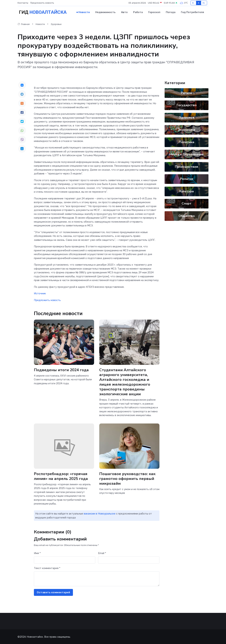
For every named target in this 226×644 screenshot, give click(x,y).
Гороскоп (154, 12)
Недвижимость (105, 12)
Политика (187, 142)
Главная (24, 24)
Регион (187, 93)
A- (193, 3)
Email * (102, 553)
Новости (84, 12)
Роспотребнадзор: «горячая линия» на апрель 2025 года (61, 476)
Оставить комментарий (53, 592)
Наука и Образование (187, 154)
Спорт (187, 203)
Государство (187, 105)
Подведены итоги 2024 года (62, 370)
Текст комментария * (47, 568)
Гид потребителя (192, 12)
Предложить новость (42, 3)
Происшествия (187, 167)
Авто (124, 12)
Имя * (37, 553)
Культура (187, 191)
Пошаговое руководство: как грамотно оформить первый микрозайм (127, 478)
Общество (187, 216)
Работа (138, 12)
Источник (40, 293)
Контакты (23, 3)
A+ (204, 3)
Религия (187, 179)
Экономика (187, 130)
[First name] (65, 560)
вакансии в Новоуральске (100, 513)
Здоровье (56, 24)
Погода (171, 12)
